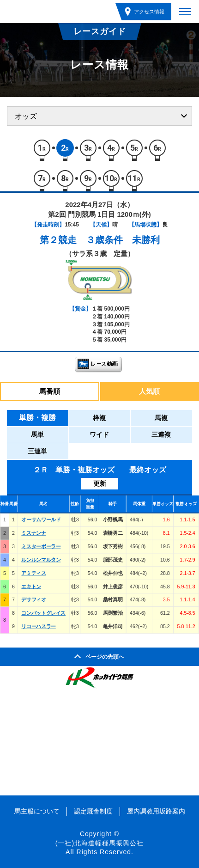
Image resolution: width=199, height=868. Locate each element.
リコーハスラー (38, 626)
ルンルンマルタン (41, 560)
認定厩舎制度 (93, 811)
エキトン (31, 587)
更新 (100, 483)
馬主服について (37, 811)
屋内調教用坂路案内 (156, 811)
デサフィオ (33, 600)
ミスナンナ (33, 533)
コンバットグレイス (43, 613)
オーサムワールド (41, 520)
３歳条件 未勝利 (123, 240)
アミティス (33, 573)
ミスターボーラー (41, 546)
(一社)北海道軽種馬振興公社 (99, 843)
